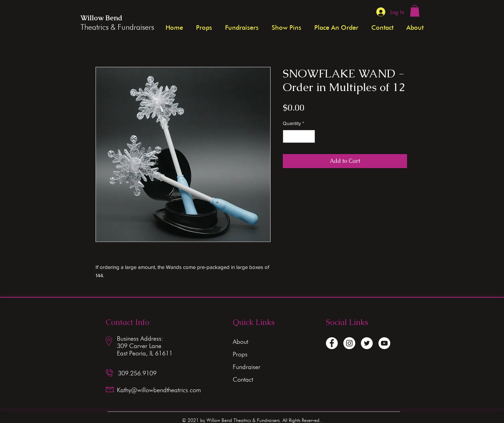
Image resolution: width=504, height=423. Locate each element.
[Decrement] (288, 136)
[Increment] (310, 136)
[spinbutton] (299, 136)
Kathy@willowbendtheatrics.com (159, 390)
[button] (415, 11)
